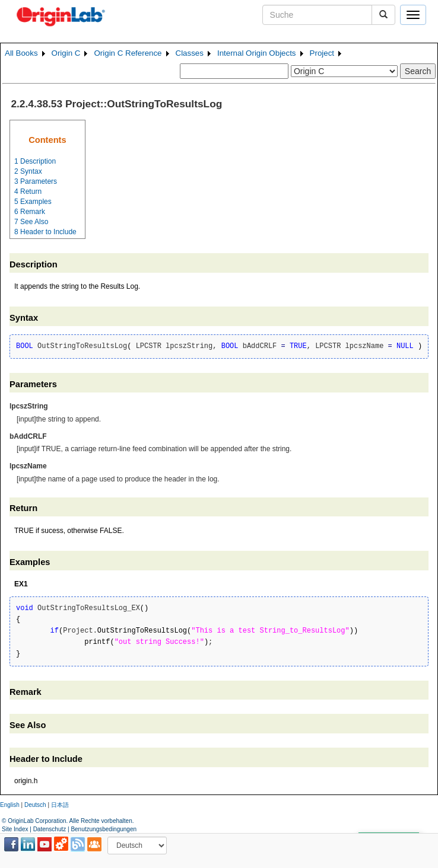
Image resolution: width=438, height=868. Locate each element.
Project (322, 53)
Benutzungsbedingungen (104, 829)
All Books (21, 53)
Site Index (15, 829)
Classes (190, 53)
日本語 (60, 805)
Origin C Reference (128, 53)
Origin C (66, 53)
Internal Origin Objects (257, 53)
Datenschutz (50, 829)
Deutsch (35, 805)
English (10, 805)
